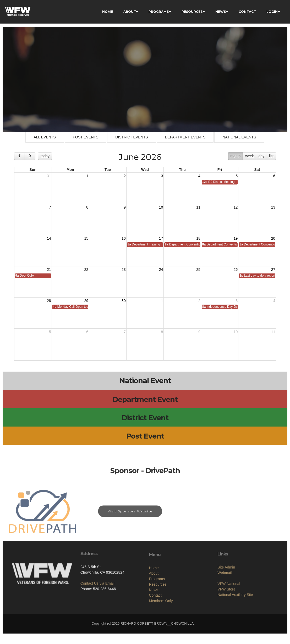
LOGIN (272, 12)
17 (161, 238)
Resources (158, 609)
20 (273, 238)
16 (124, 238)
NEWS (221, 12)
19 (236, 238)
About (154, 598)
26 (236, 270)
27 (273, 270)
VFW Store (226, 609)
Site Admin (226, 587)
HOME (108, 12)
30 (124, 301)
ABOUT (130, 12)
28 (49, 301)
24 (161, 270)
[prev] (20, 156)
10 (161, 207)
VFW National (229, 603)
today (45, 156)
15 (86, 238)
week (250, 156)
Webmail (225, 592)
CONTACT (247, 12)
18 (198, 238)
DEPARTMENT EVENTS (185, 137)
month (235, 156)
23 (124, 270)
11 (198, 207)
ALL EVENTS (45, 137)
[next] (30, 156)
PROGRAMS (159, 12)
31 (49, 176)
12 (236, 207)
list (271, 156)
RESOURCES (192, 12)
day (262, 156)
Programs (157, 603)
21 (49, 270)
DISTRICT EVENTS (132, 137)
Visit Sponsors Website (130, 516)
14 (49, 238)
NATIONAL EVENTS (239, 137)
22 (86, 270)
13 (273, 207)
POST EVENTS (86, 137)
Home (154, 592)
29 (86, 301)
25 (198, 270)
